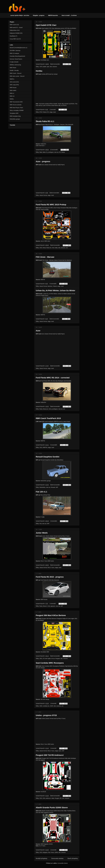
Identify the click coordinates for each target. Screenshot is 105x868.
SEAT (52, 706)
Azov (38, 331)
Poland (55, 286)
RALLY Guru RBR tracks (47, 561)
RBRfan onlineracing (15, 65)
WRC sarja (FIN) (14, 85)
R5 (60, 152)
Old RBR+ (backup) (15, 51)
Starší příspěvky (73, 858)
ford (53, 248)
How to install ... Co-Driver (69, 15)
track (54, 112)
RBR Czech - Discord (16, 73)
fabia (41, 152)
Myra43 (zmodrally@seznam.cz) (18, 48)
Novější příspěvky (41, 858)
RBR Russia (13, 88)
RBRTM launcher (53, 15)
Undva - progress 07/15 (46, 715)
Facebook (43, 792)
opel (48, 67)
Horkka (39, 71)
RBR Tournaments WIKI (16, 102)
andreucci (48, 798)
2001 (41, 659)
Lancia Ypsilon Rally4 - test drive (20, 15)
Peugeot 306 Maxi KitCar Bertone (51, 615)
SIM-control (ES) (14, 82)
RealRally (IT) (14, 36)
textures (55, 67)
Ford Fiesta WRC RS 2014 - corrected (53, 378)
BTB (41, 112)
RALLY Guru (51, 568)
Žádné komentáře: (55, 64)
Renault (53, 487)
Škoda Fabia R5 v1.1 (45, 121)
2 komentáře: (54, 521)
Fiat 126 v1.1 (41, 492)
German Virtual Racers (16, 59)
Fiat (41, 524)
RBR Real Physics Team (16, 108)
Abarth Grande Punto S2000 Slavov (52, 808)
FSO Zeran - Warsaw (45, 257)
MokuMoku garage (46, 481)
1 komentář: (53, 110)
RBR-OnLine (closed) (16, 105)
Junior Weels (42, 533)
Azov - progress (43, 161)
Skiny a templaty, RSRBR (17, 110)
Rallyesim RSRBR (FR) (16, 33)
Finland (45, 112)
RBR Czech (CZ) (14, 25)
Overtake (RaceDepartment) (17, 56)
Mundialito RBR (45, 652)
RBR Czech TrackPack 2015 (48, 418)
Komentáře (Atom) (63, 863)
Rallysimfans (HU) (15, 30)
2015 (41, 248)
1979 (41, 67)
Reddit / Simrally (14, 70)
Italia (56, 248)
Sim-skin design (45, 699)
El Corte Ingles (47, 659)
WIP (57, 487)
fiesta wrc (49, 248)
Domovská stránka (57, 858)
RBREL (12, 99)
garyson (53, 606)
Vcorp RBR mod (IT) (15, 39)
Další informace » (41, 146)
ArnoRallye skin (45, 60)
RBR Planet (13, 68)
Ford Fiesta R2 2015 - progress (50, 577)
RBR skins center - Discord (17, 76)
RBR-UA (12, 96)
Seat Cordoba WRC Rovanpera (50, 663)
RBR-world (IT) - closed (16, 28)
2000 (41, 706)
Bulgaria (45, 852)
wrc (67, 248)
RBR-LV (12, 93)
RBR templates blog (15, 116)
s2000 (56, 852)
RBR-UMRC (13, 90)
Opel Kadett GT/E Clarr (46, 25)
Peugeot (58, 659)
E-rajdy (43, 517)
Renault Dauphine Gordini (48, 457)
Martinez (50, 286)
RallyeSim (43, 144)
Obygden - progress (39, 15)
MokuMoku (42, 487)
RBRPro (12, 79)
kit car (53, 659)
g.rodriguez (51, 152)
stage (51, 112)
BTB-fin (72, 104)
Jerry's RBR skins (45, 241)
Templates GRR (14, 113)
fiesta (44, 248)
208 (44, 798)
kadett (45, 67)
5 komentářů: (53, 284)
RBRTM (43, 280)
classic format (43, 195)
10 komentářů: (54, 150)
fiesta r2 (45, 606)
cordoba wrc (46, 706)
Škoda (63, 152)
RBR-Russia (44, 599)
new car (56, 152)
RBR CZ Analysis (14, 53)
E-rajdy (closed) (14, 62)
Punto (52, 852)
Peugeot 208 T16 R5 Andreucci (50, 755)
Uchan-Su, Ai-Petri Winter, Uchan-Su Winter (55, 291)
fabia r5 (45, 152)
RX (48, 112)
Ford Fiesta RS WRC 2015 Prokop (51, 205)
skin (51, 67)
